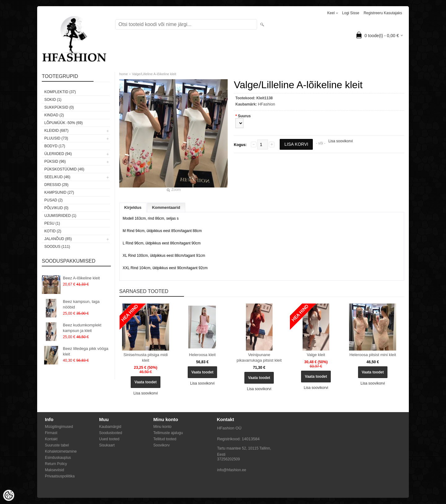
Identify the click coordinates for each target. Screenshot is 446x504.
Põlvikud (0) (56, 208)
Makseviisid (55, 470)
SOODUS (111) (57, 247)
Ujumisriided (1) (60, 216)
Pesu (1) (52, 223)
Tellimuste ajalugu (168, 433)
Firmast (51, 433)
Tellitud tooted (165, 439)
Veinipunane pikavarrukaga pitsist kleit (259, 358)
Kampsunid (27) (59, 192)
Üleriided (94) (58, 154)
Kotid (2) (53, 231)
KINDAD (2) (54, 115)
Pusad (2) (53, 200)
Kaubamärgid (110, 427)
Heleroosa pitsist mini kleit (373, 355)
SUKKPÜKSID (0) (59, 107)
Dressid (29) (56, 185)
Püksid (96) (55, 162)
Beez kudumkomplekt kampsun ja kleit (82, 328)
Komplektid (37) (60, 92)
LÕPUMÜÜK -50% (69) (63, 123)
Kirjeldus (133, 207)
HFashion (267, 104)
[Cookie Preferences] (9, 495)
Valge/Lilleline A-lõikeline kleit (154, 74)
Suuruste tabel (57, 445)
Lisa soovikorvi (341, 141)
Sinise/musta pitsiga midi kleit (145, 358)
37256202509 (228, 459)
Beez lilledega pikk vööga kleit (86, 351)
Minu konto (162, 427)
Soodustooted (111, 433)
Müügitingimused (59, 427)
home (124, 74)
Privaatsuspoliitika (60, 476)
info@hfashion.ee (232, 470)
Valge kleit (316, 355)
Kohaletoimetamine (61, 451)
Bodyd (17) (55, 146)
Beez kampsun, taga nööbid (81, 304)
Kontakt (51, 439)
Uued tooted (109, 439)
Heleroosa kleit (202, 355)
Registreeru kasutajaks (383, 13)
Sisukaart (107, 445)
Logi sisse (351, 13)
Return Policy (56, 464)
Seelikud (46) (57, 177)
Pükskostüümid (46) (64, 169)
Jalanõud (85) (58, 239)
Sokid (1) (53, 100)
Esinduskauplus (58, 458)
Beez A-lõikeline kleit (81, 278)
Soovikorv (162, 445)
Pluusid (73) (56, 138)
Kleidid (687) (56, 131)
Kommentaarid (166, 207)
